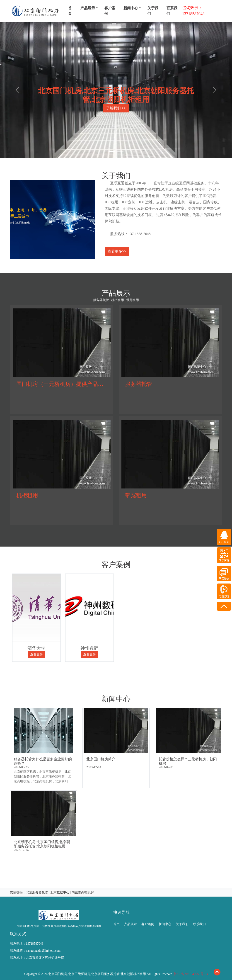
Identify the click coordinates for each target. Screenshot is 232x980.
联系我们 (172, 11)
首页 (70, 11)
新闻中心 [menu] (131, 8)
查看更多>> (117, 251)
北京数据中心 (60, 892)
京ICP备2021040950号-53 (190, 974)
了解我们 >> (116, 108)
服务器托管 (139, 384)
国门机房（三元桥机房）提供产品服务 (63, 384)
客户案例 (110, 11)
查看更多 (36, 654)
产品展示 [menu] (88, 8)
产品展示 (130, 924)
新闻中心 (165, 924)
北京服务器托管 (37, 892)
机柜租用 (27, 495)
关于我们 (153, 11)
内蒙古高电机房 (83, 892)
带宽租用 (136, 495)
